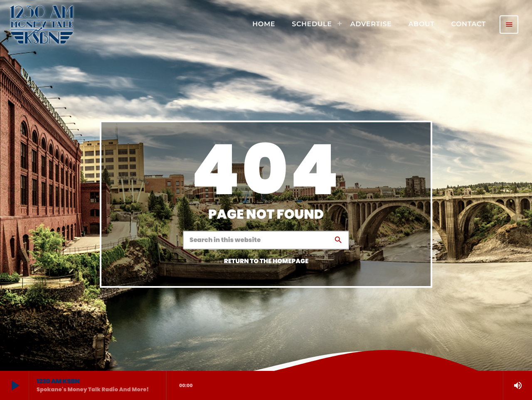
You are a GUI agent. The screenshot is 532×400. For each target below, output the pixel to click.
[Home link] (42, 25)
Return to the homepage (266, 261)
